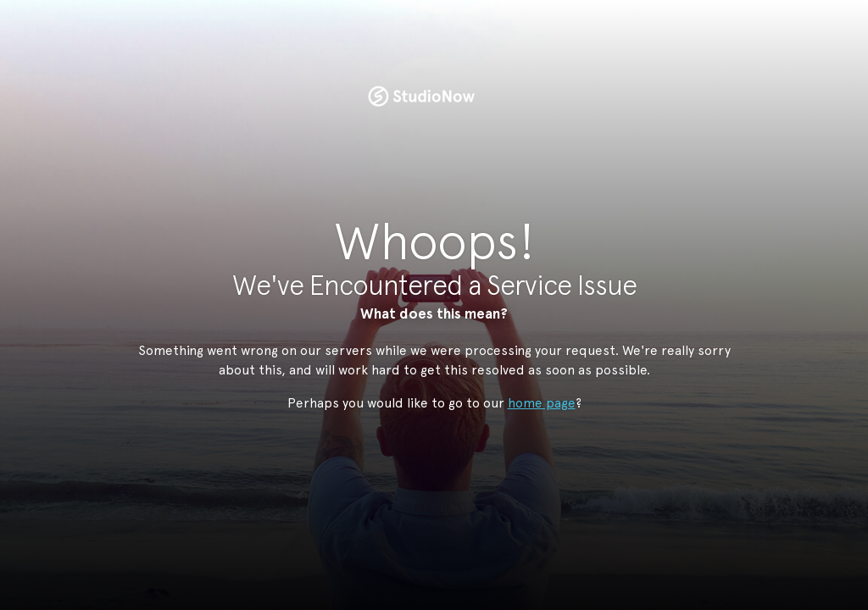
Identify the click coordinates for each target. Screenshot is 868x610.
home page (542, 403)
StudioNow (421, 97)
